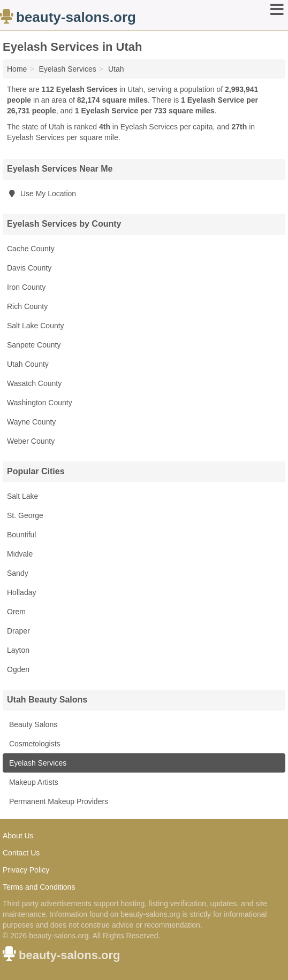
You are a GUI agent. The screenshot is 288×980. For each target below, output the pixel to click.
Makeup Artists (33, 782)
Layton (18, 650)
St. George (25, 515)
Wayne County (31, 422)
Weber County (31, 441)
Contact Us (21, 853)
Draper (18, 631)
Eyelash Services (37, 763)
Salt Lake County (36, 326)
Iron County (26, 287)
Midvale (20, 554)
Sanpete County (34, 345)
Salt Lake (22, 496)
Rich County (27, 306)
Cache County (31, 249)
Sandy (18, 573)
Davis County (29, 268)
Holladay (21, 592)
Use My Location (41, 194)
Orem (16, 612)
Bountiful (21, 535)
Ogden (18, 669)
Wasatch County (34, 383)
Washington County (40, 403)
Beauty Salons (32, 724)
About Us (18, 836)
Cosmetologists (34, 744)
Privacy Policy (26, 870)
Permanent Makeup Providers (58, 801)
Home (17, 69)
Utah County (28, 364)
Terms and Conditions (39, 887)
